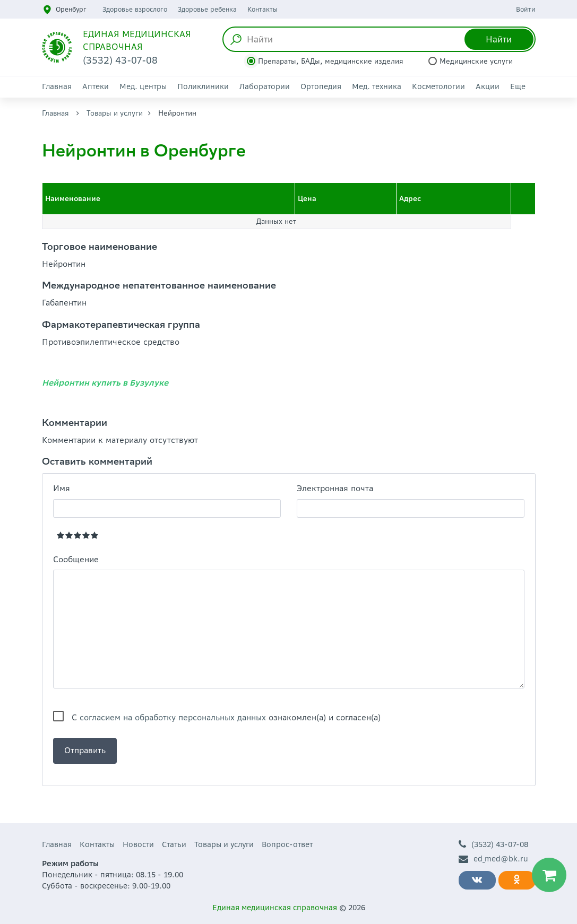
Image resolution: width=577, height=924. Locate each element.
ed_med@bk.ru (493, 859)
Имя (62, 488)
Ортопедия (321, 86)
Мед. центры (143, 86)
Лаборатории (265, 86)
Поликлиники (203, 86)
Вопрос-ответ (287, 844)
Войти (526, 9)
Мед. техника (377, 86)
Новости (138, 844)
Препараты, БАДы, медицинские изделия (331, 61)
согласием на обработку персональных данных (173, 717)
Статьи (174, 844)
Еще (518, 86)
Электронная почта (335, 488)
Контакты (262, 9)
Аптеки (96, 86)
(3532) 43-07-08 (493, 845)
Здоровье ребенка (207, 9)
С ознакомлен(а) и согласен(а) (226, 717)
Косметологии (438, 86)
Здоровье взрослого (135, 9)
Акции (488, 86)
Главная (57, 86)
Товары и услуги (115, 113)
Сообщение (76, 559)
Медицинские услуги (476, 61)
